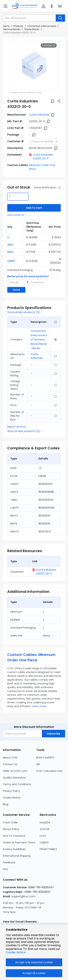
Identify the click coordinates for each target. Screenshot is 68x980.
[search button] (60, 18)
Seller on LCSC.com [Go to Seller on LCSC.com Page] (15, 771)
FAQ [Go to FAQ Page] (5, 869)
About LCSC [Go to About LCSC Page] (10, 758)
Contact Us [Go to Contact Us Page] (10, 764)
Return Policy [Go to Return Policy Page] (11, 829)
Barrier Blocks (32, 29)
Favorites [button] (49, 45)
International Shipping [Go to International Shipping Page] (17, 856)
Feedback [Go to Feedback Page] (9, 862)
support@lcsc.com (23, 896)
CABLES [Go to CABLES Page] (44, 842)
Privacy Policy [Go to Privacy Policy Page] (11, 791)
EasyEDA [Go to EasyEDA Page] (45, 822)
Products (18, 26)
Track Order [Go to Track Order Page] (10, 822)
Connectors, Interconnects (42, 26)
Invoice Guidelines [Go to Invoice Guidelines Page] (14, 849)
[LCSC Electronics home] (25, 6)
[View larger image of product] (34, 66)
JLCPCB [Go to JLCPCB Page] (44, 829)
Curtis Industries (39, 115)
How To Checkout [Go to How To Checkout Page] (14, 836)
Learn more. (39, 706)
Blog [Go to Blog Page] (6, 804)
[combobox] (45, 141)
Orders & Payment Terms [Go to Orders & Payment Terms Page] (19, 842)
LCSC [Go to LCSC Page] (43, 836)
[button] (44, 6)
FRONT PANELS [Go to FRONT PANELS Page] (48, 849)
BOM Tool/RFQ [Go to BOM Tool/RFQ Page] (45, 758)
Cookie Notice (16, 952)
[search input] (30, 18)
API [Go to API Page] (38, 764)
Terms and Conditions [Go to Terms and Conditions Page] (17, 784)
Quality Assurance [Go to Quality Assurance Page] (14, 778)
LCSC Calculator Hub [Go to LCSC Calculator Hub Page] (49, 771)
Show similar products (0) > (25, 312)
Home (6, 26)
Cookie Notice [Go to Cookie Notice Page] (12, 798)
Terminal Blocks (12, 29)
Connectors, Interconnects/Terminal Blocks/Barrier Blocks (39, 340)
